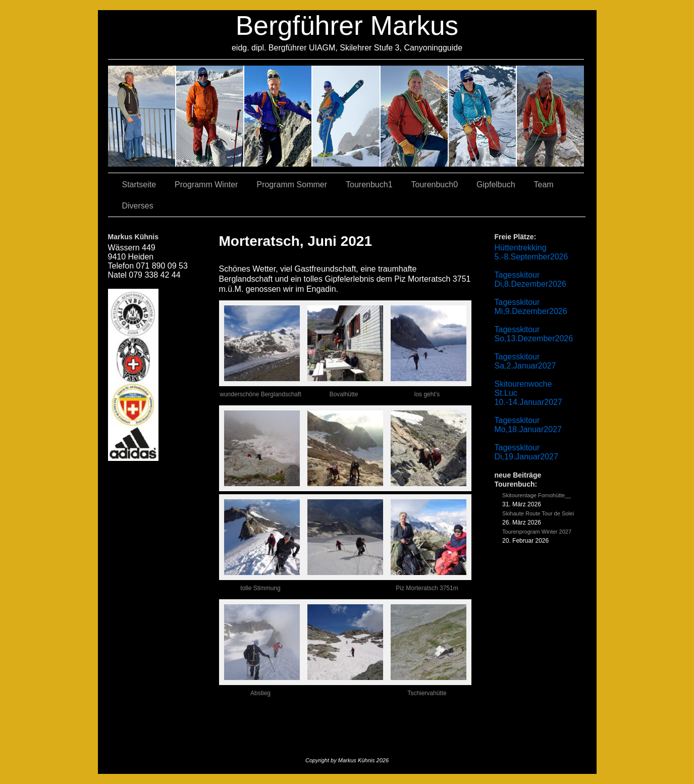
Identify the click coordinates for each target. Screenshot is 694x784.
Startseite (139, 185)
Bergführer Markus (347, 25)
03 (210, 116)
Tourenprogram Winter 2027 (537, 532)
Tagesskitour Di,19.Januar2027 (526, 452)
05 (483, 116)
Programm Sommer (292, 185)
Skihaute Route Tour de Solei (538, 513)
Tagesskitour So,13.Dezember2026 (534, 334)
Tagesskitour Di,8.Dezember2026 (530, 279)
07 (278, 116)
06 (550, 116)
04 (346, 116)
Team (544, 185)
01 (415, 116)
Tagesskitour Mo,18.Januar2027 (528, 425)
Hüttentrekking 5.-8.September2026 (531, 252)
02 (142, 116)
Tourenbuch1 (369, 185)
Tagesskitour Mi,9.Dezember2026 (531, 307)
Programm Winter (206, 185)
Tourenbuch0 (435, 185)
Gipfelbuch (496, 185)
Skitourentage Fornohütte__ (537, 495)
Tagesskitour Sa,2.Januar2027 (525, 361)
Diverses (138, 206)
